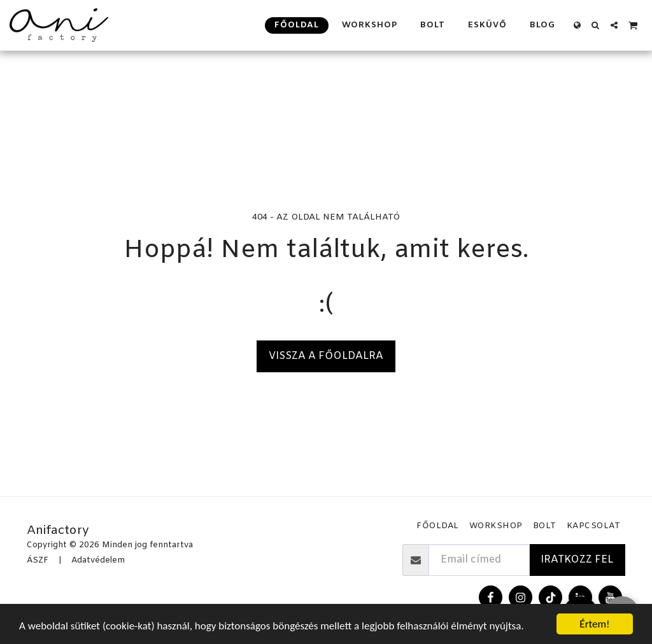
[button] (596, 25)
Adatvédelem (98, 560)
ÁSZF (38, 560)
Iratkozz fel (577, 560)
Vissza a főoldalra (326, 356)
